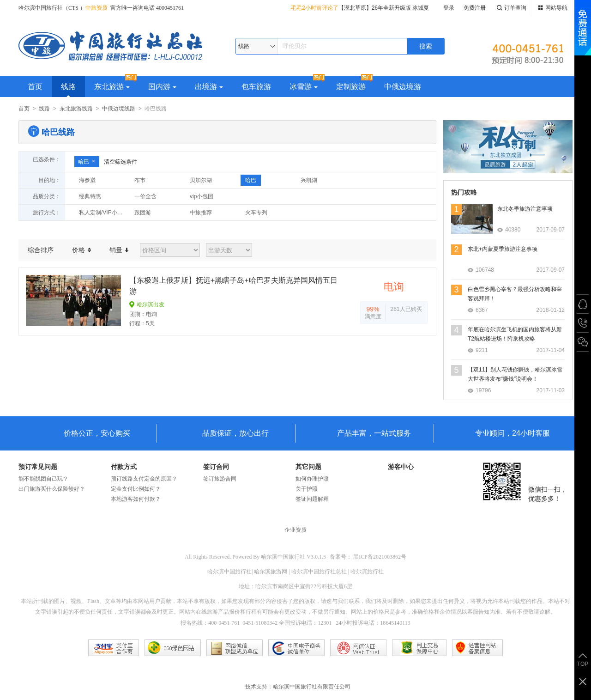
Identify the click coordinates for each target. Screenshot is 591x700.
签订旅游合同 (220, 479)
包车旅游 (256, 87)
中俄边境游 (403, 87)
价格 (81, 250)
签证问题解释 (312, 499)
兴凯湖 (309, 180)
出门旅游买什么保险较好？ (52, 489)
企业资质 (295, 530)
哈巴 (87, 162)
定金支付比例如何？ (136, 489)
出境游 (209, 87)
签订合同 (216, 467)
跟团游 (143, 213)
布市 (140, 180)
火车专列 (256, 213)
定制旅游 (351, 87)
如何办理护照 (312, 479)
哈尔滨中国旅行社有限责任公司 (312, 687)
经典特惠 (90, 196)
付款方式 (124, 467)
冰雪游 (304, 87)
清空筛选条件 (121, 162)
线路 (68, 87)
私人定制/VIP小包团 (104, 213)
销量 (119, 250)
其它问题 (308, 467)
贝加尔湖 (201, 180)
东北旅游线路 (76, 109)
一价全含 (145, 196)
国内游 (162, 87)
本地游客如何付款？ (136, 499)
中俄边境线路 (119, 109)
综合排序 (41, 250)
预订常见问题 (38, 467)
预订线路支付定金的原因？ (144, 479)
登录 (449, 8)
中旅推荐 (201, 213)
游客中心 (401, 467)
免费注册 (475, 8)
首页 (35, 87)
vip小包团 (202, 196)
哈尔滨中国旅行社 (283, 557)
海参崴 (87, 180)
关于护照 (307, 489)
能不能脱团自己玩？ (43, 479)
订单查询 (511, 8)
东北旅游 (112, 87)
